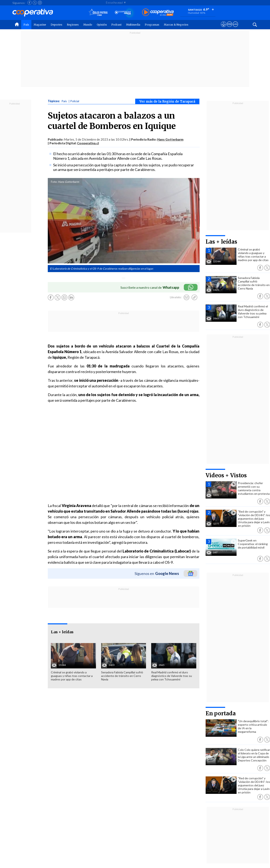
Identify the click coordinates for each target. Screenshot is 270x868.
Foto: (54, 182)
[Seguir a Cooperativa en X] (35, 3)
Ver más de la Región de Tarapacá (167, 101)
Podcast (116, 25)
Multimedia (133, 25)
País (26, 25)
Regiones (73, 25)
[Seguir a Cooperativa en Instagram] (40, 3)
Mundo (88, 25)
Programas (152, 25)
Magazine (40, 25)
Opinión (102, 25)
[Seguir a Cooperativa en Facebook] (29, 3)
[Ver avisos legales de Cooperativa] (224, 28)
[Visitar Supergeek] (235, 28)
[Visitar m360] (229, 28)
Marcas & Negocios (176, 25)
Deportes (56, 25)
